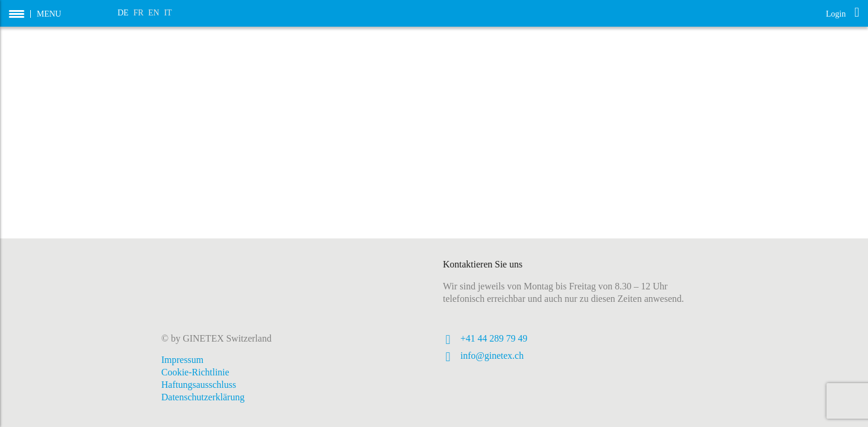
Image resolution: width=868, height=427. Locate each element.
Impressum (182, 360)
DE (123, 13)
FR (138, 13)
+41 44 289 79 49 (494, 338)
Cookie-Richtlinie (195, 372)
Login (843, 13)
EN (154, 13)
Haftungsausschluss (199, 385)
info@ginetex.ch (492, 356)
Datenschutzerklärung (203, 397)
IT (168, 13)
